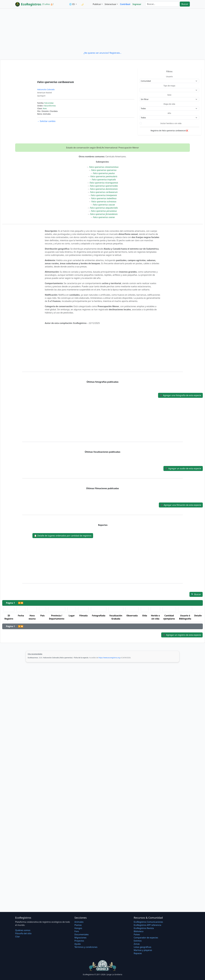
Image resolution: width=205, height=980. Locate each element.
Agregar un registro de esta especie (182, 635)
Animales (79, 922)
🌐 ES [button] (72, 4)
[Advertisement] (102, 30)
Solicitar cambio (46, 121)
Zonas (137, 944)
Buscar (185, 4)
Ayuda (77, 944)
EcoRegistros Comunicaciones (148, 922)
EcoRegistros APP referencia (147, 925)
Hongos (78, 928)
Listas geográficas (143, 947)
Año (169, 113)
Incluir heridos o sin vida (171, 123)
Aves (45, 108)
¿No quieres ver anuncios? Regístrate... (102, 53)
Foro (77, 931)
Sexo (169, 95)
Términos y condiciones (86, 947)
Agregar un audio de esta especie (183, 468)
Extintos (138, 941)
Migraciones (80, 938)
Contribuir (125, 4)
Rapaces (138, 953)
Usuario (169, 76)
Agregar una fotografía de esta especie (180, 395)
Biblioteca (139, 931)
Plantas (78, 925)
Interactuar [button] (111, 4)
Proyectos (79, 941)
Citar (18, 937)
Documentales (81, 934)
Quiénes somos (23, 930)
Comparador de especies (146, 938)
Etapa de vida (169, 104)
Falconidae (49, 103)
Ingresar (137, 4)
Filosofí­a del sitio (23, 933)
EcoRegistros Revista (144, 928)
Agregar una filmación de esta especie (181, 505)
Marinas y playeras (143, 950)
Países (137, 934)
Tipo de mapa (169, 86)
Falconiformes (50, 106)
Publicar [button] (97, 4)
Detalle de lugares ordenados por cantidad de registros (63, 536)
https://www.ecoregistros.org (109, 658)
